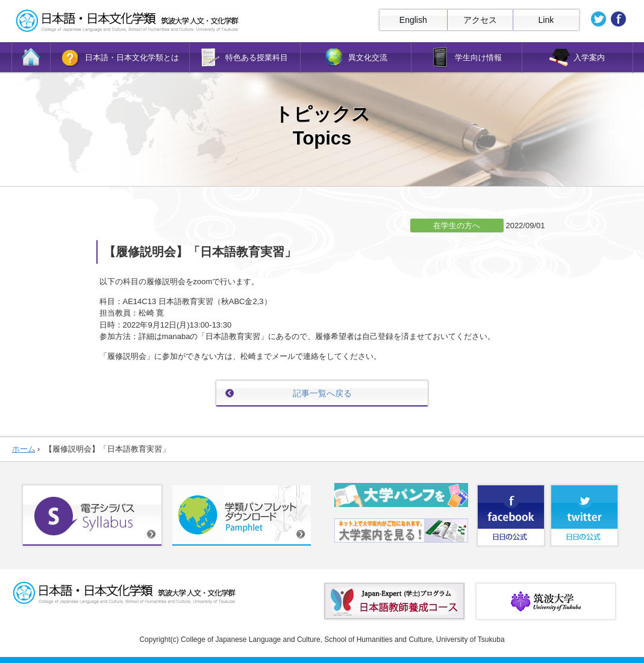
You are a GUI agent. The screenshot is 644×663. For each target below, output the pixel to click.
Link (546, 20)
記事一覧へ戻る (322, 393)
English (413, 20)
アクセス (480, 20)
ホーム (24, 449)
